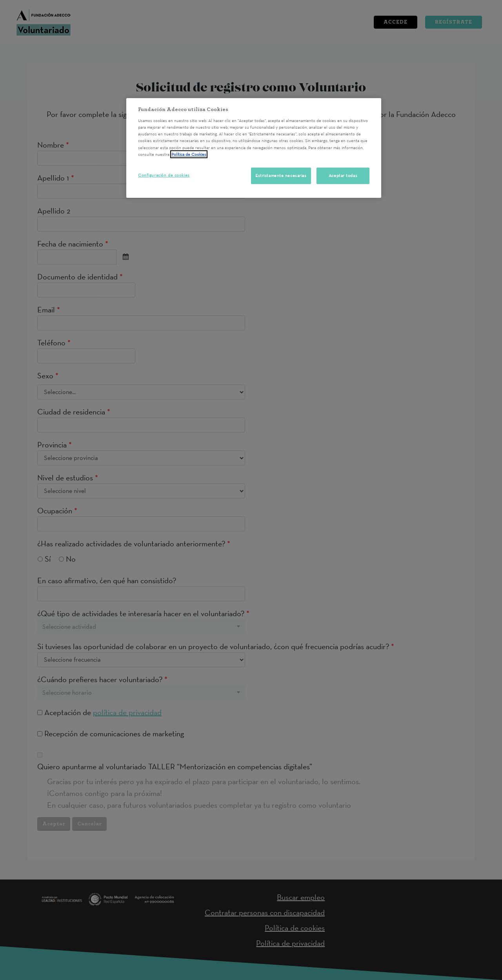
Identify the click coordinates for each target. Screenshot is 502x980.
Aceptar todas (343, 175)
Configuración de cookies (164, 175)
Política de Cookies (189, 154)
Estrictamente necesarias (281, 175)
